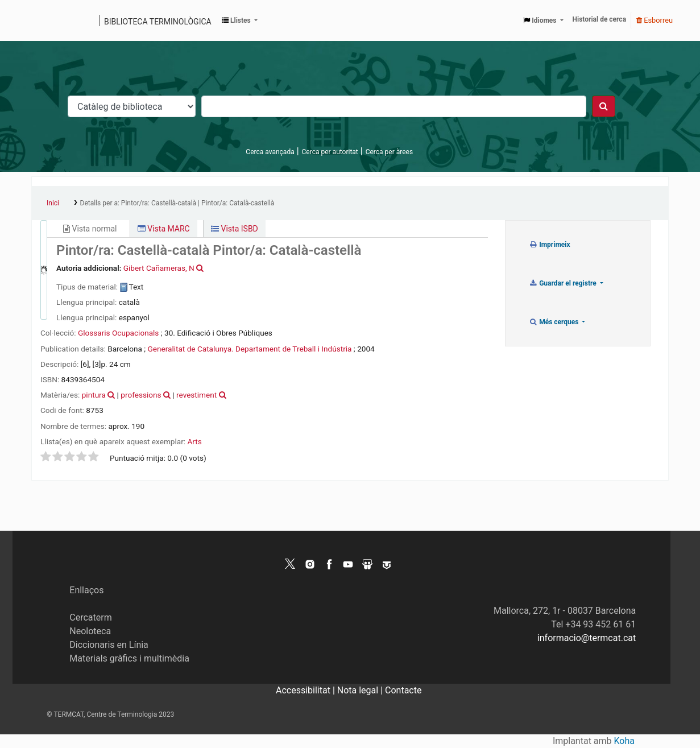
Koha (624, 741)
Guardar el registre (564, 283)
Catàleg (44, 20)
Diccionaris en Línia (109, 645)
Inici (53, 203)
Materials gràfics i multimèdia (129, 658)
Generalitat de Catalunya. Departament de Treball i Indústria (249, 349)
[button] (240, 20)
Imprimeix (550, 245)
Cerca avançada (270, 152)
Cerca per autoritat (330, 152)
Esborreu (655, 20)
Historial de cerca (600, 19)
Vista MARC (164, 229)
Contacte (403, 690)
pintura (94, 395)
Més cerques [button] (555, 322)
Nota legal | (361, 690)
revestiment (196, 395)
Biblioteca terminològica (158, 22)
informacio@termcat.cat (587, 638)
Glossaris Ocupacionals (118, 333)
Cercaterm (90, 617)
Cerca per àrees (389, 152)
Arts (194, 441)
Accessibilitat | (306, 690)
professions (141, 395)
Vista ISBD (235, 229)
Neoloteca (90, 631)
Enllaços (86, 590)
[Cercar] (604, 106)
